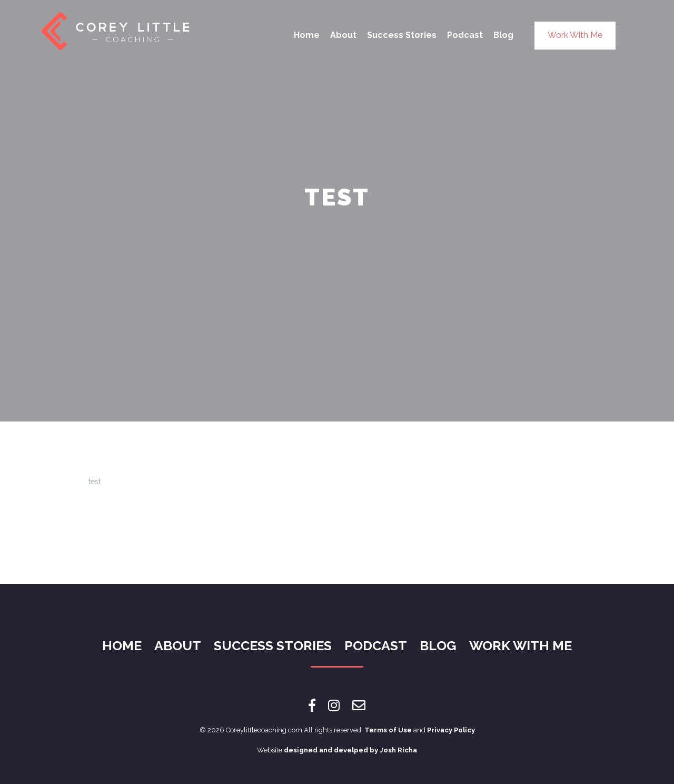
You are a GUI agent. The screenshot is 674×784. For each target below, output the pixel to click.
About (343, 35)
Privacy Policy (451, 730)
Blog (503, 35)
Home (307, 35)
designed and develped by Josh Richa (350, 750)
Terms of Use (388, 730)
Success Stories (402, 35)
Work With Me (575, 35)
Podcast (465, 35)
